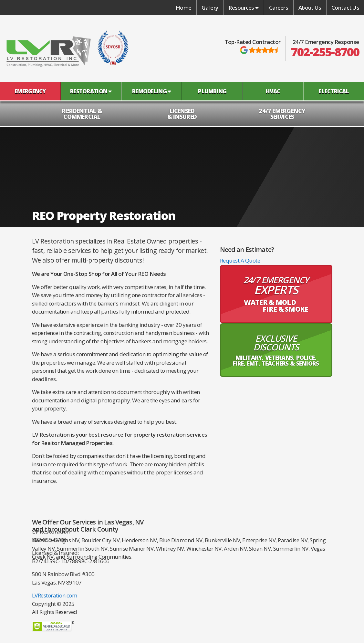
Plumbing (212, 91)
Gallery (210, 8)
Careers (279, 8)
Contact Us (345, 8)
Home (183, 8)
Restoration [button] (91, 91)
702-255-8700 (325, 52)
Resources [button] (244, 8)
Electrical (334, 91)
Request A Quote (240, 260)
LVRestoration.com (55, 595)
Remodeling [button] (152, 91)
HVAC (273, 91)
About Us (310, 8)
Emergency (30, 91)
